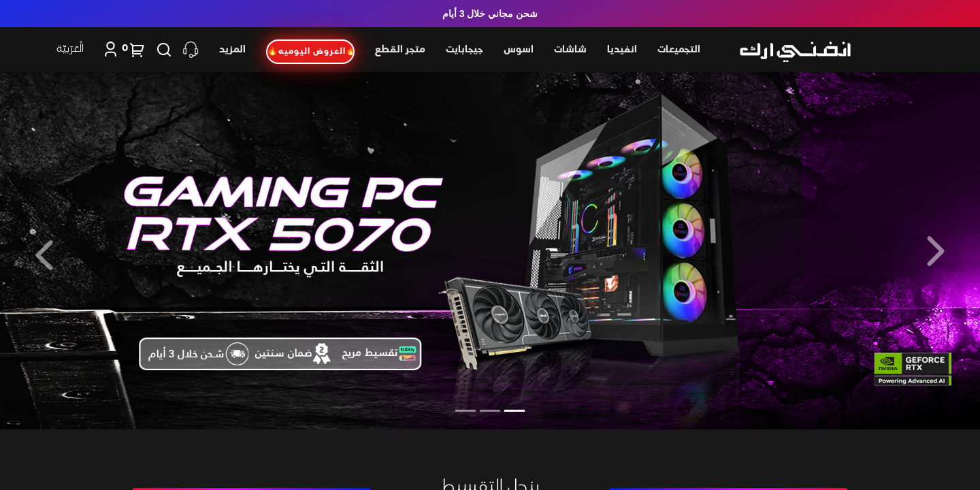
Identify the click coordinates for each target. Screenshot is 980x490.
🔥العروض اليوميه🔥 (311, 52)
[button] (936, 251)
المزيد (232, 50)
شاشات (570, 50)
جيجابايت (464, 50)
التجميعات (679, 50)
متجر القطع (400, 50)
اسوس (519, 50)
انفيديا (622, 50)
